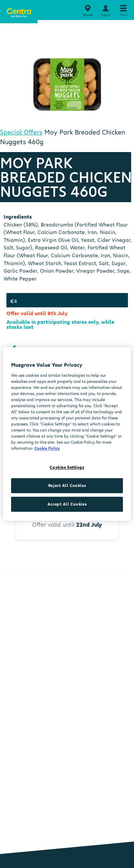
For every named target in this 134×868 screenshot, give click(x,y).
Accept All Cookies (67, 504)
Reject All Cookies (67, 486)
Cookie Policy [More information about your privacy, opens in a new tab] (47, 448)
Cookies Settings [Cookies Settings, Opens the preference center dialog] (67, 467)
